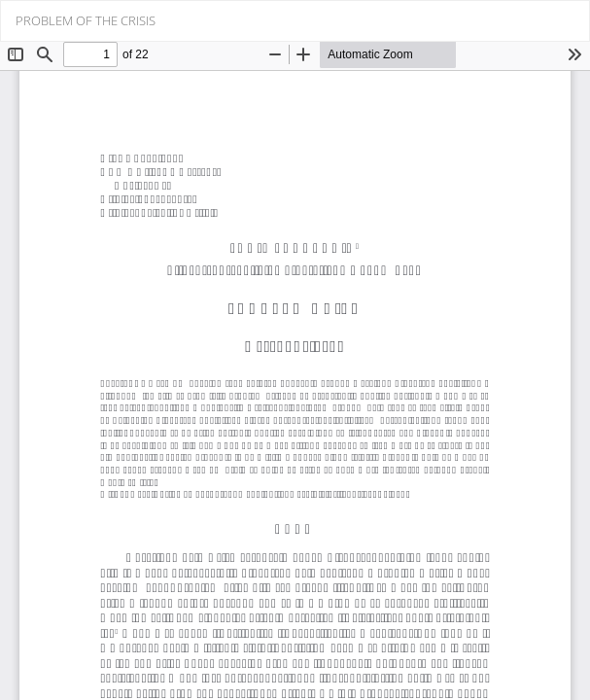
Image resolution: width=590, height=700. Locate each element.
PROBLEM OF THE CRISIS (86, 20)
